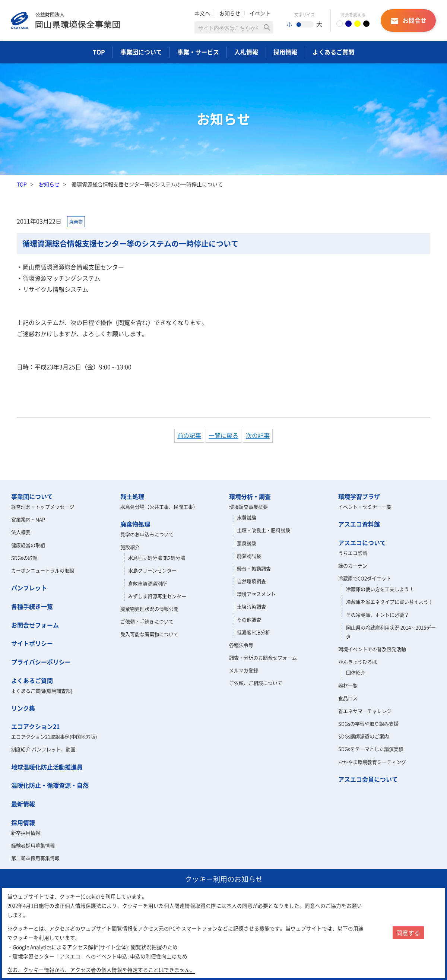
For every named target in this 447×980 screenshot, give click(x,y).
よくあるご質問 (333, 52)
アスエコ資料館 (359, 524)
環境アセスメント (256, 594)
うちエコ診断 (353, 553)
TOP (99, 52)
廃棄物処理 (135, 524)
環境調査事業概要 (248, 507)
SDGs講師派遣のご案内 (364, 736)
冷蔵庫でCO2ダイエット (365, 578)
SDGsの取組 (24, 558)
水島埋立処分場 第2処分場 (157, 558)
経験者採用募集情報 (33, 845)
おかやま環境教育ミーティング (372, 762)
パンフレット (29, 588)
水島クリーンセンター (152, 570)
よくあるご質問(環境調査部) (42, 691)
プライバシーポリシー (41, 662)
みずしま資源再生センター (157, 596)
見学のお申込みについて (147, 534)
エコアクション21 (35, 726)
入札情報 (246, 52)
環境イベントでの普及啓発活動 (372, 649)
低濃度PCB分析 (253, 632)
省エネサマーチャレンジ (365, 711)
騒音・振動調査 (254, 568)
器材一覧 (348, 685)
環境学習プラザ (359, 496)
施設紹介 (130, 547)
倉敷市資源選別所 (148, 583)
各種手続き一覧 (32, 606)
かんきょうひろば (358, 662)
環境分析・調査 (250, 496)
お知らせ (230, 13)
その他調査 (249, 619)
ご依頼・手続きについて (147, 621)
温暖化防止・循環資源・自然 (50, 785)
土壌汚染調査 (251, 606)
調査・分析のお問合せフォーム (263, 657)
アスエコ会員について (368, 779)
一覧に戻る (223, 435)
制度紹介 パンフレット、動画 (43, 749)
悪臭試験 (247, 543)
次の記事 (258, 435)
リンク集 (23, 708)
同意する (408, 933)
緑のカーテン (353, 565)
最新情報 (23, 804)
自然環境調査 (251, 581)
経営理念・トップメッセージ (43, 507)
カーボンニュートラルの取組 (43, 570)
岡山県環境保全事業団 (65, 20)
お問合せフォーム (35, 625)
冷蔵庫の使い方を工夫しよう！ (380, 589)
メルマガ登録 (244, 670)
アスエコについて (362, 543)
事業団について (141, 52)
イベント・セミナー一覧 (365, 507)
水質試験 (247, 517)
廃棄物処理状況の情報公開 (149, 609)
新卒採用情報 (26, 833)
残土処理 (132, 496)
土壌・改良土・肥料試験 (264, 530)
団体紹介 (356, 672)
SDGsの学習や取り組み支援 (368, 723)
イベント (260, 13)
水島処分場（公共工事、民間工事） (159, 507)
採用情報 (285, 52)
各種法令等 (241, 645)
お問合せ (408, 21)
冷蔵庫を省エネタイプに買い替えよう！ (390, 602)
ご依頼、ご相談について (256, 683)
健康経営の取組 (28, 545)
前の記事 (189, 435)
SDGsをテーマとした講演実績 (371, 749)
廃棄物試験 (249, 556)
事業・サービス (198, 52)
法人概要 (21, 532)
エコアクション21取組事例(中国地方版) (54, 736)
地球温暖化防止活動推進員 (47, 767)
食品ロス (348, 698)
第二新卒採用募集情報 (35, 858)
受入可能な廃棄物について (149, 634)
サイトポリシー (32, 643)
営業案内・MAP (28, 519)
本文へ (202, 13)
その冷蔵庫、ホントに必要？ (378, 615)
